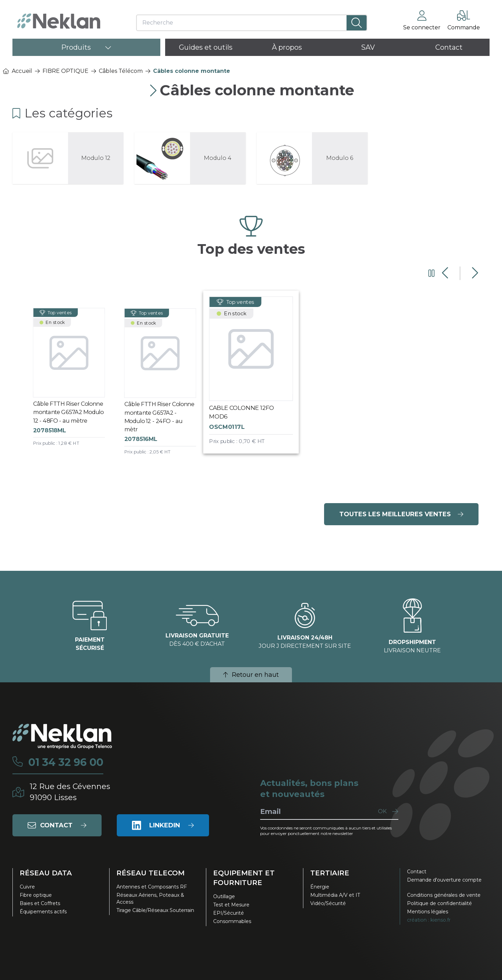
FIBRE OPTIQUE (65, 71)
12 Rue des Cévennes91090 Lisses (70, 792)
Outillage (224, 896)
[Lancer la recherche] (357, 23)
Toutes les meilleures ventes (401, 514)
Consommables (232, 921)
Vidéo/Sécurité (328, 903)
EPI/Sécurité (229, 913)
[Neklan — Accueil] (59, 21)
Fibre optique (36, 895)
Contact (417, 872)
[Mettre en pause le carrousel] (432, 273)
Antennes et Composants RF (152, 887)
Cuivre (27, 887)
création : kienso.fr (429, 920)
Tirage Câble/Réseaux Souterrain (155, 910)
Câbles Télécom (121, 71)
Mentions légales (428, 912)
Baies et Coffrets (40, 903)
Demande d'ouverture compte (444, 880)
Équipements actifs (43, 912)
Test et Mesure (231, 905)
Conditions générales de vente (444, 895)
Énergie (320, 887)
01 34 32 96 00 (66, 762)
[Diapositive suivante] (474, 273)
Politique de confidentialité (439, 903)
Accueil (17, 71)
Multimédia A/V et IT (335, 895)
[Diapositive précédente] (446, 273)
